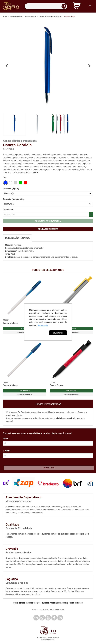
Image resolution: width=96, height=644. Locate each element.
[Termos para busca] (46, 6)
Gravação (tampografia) (14, 199)
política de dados (75, 603)
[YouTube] (48, 618)
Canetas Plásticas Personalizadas (50, 17)
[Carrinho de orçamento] (77, 6)
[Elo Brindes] (11, 6)
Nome (6, 439)
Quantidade (8, 210)
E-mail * (7, 451)
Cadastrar (49, 468)
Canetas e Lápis (31, 17)
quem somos (19, 603)
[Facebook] (54, 618)
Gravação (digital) (11, 189)
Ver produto (24, 391)
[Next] (89, 66)
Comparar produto (48, 229)
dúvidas (45, 603)
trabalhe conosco (58, 603)
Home (5, 17)
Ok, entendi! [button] (58, 333)
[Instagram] (42, 618)
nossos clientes (33, 603)
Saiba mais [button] (43, 325)
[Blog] (36, 618)
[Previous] (7, 66)
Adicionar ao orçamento (48, 221)
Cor (5, 178)
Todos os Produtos (16, 17)
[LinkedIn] (60, 618)
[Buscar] (65, 6)
